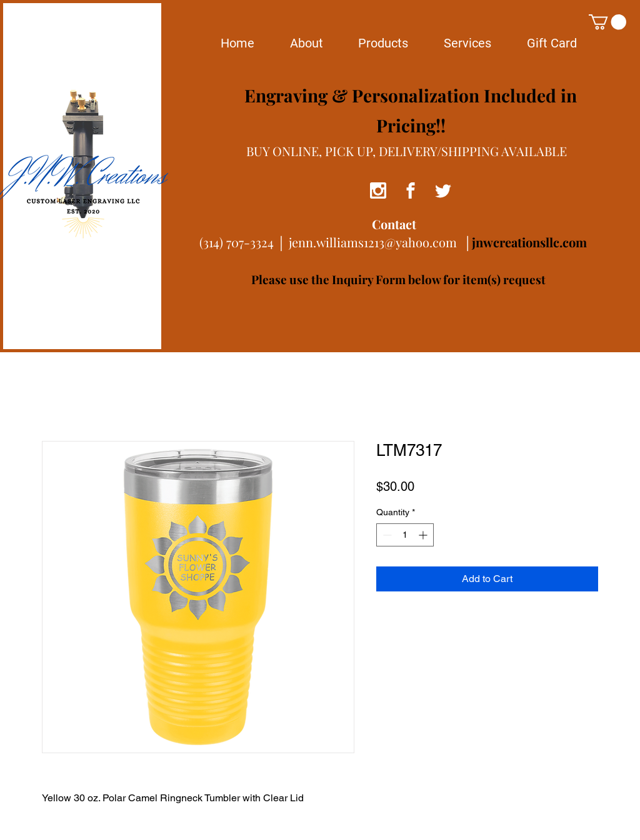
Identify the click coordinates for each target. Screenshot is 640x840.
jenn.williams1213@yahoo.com (373, 242)
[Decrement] (386, 535)
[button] (607, 22)
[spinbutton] (405, 535)
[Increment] (424, 535)
